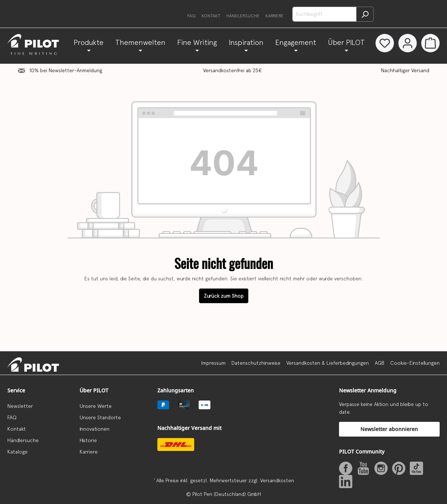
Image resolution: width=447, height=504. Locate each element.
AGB (380, 363)
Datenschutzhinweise (256, 363)
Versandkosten (277, 480)
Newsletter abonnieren (389, 429)
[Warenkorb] (430, 43)
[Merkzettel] (382, 43)
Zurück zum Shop (224, 313)
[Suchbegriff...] (324, 14)
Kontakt (211, 16)
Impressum (213, 363)
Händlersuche (243, 16)
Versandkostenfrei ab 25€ (232, 88)
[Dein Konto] (406, 43)
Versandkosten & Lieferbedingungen (328, 363)
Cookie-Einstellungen (415, 363)
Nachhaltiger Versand (405, 88)
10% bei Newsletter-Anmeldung (66, 88)
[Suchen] (365, 14)
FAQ (191, 16)
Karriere (274, 16)
